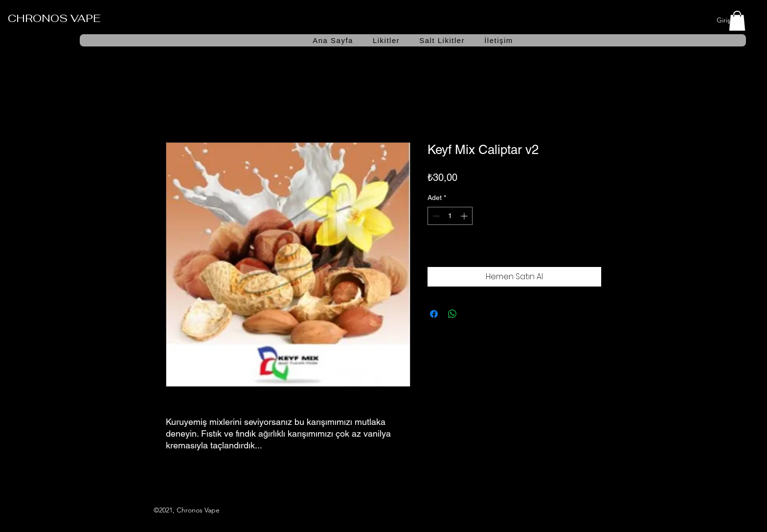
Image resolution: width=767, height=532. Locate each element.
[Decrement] (435, 216)
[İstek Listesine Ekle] (591, 251)
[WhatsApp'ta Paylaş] (452, 314)
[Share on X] (471, 314)
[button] (737, 21)
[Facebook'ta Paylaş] (434, 314)
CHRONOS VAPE (54, 18)
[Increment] (465, 216)
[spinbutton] (450, 216)
